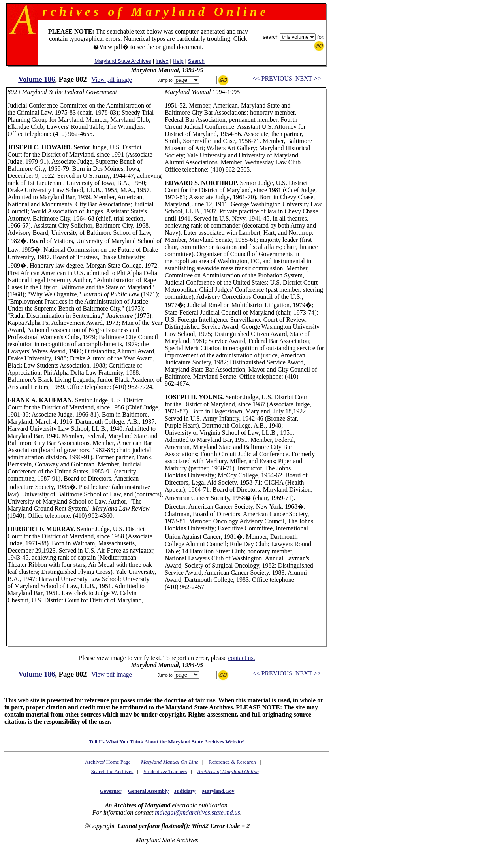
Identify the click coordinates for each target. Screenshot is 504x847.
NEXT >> (308, 78)
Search (196, 61)
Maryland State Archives (123, 61)
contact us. (241, 658)
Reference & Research (232, 762)
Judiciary (185, 791)
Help (178, 61)
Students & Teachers (165, 771)
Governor (110, 791)
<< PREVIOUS (273, 78)
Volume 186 (37, 79)
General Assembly (148, 791)
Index (162, 61)
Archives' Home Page (108, 762)
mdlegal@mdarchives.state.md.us (197, 812)
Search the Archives (112, 771)
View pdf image (112, 80)
